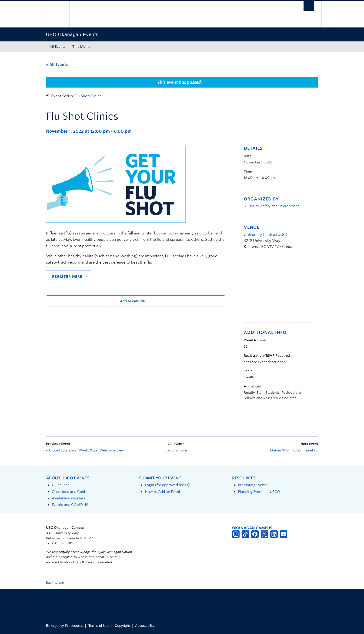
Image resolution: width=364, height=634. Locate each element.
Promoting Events (253, 485)
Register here (67, 277)
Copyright (122, 626)
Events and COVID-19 (70, 505)
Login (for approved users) (167, 485)
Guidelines (61, 485)
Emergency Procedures (65, 626)
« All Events (57, 65)
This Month (82, 47)
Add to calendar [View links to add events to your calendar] (133, 301)
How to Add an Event (163, 492)
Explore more (176, 450)
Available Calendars (69, 498)
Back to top (57, 583)
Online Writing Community (294, 450)
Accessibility (145, 626)
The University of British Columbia (56, 14)
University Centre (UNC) (265, 235)
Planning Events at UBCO (259, 492)
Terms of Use (99, 626)
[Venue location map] (268, 288)
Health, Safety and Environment (274, 206)
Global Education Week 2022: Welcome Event (86, 450)
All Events (57, 47)
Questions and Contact (71, 492)
